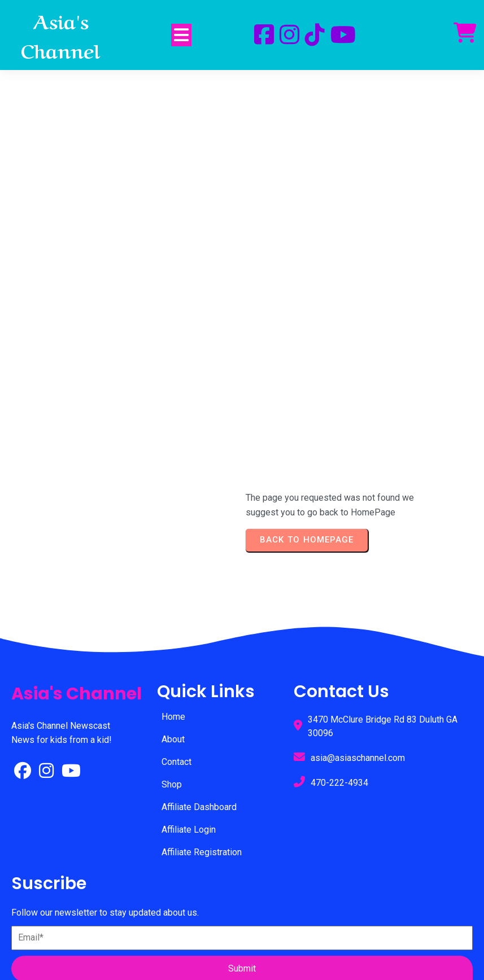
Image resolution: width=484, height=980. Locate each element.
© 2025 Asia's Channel (242, 916)
